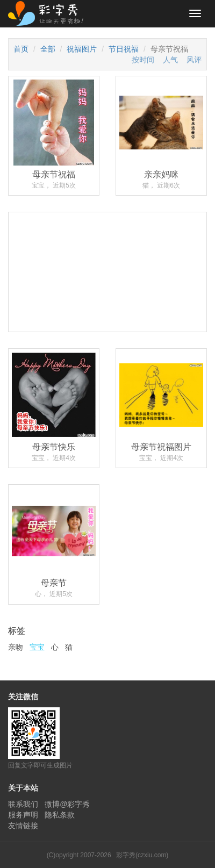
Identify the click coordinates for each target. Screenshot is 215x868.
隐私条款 (60, 815)
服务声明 (23, 815)
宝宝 (37, 647)
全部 (48, 49)
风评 (194, 60)
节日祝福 (124, 49)
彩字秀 (49, 13)
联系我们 (23, 804)
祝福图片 (82, 49)
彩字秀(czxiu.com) (142, 855)
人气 (170, 60)
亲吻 (16, 647)
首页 (21, 49)
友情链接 (23, 826)
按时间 (143, 60)
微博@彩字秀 (67, 804)
